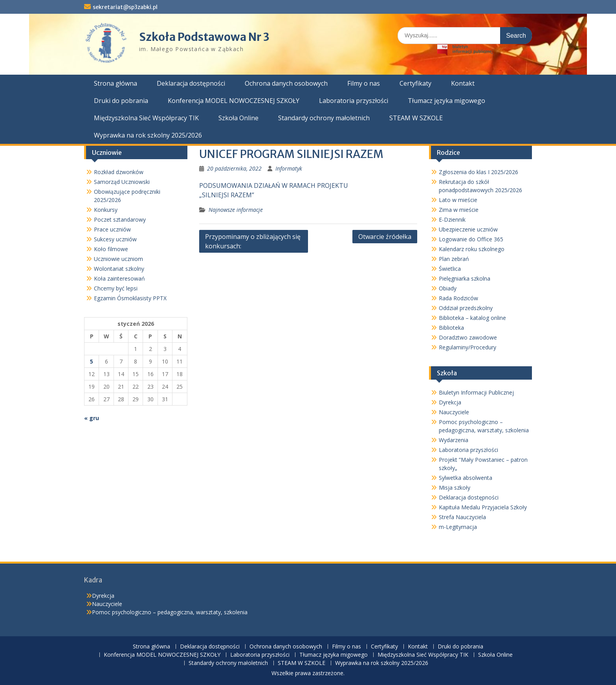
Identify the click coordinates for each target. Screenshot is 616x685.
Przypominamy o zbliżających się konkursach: (253, 241)
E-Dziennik (452, 219)
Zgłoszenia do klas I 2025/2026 (478, 172)
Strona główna (115, 83)
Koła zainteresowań (119, 278)
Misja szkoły (455, 488)
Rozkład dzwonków (119, 172)
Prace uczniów (112, 229)
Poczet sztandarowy (120, 219)
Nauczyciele (454, 412)
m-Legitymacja (458, 527)
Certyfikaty (415, 83)
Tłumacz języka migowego (446, 101)
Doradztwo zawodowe (468, 337)
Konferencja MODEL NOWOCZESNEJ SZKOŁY (234, 101)
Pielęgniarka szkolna (465, 278)
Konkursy (106, 210)
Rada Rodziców (458, 298)
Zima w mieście (459, 210)
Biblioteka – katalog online (472, 318)
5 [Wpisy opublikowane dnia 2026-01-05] (92, 361)
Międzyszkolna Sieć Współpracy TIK (146, 118)
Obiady (448, 288)
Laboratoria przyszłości (354, 101)
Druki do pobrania (121, 101)
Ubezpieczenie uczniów (468, 229)
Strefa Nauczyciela (462, 517)
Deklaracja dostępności (191, 83)
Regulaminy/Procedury (467, 347)
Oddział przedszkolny (466, 308)
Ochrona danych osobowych (286, 83)
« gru (92, 418)
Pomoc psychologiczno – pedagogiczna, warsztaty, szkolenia (170, 612)
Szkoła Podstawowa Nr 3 (204, 37)
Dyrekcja (450, 402)
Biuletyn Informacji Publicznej (476, 392)
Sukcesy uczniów (115, 239)
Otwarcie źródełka (385, 237)
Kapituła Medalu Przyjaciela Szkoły (483, 507)
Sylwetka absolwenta (466, 478)
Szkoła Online (238, 118)
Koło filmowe (111, 249)
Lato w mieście (458, 200)
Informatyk (289, 168)
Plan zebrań (454, 259)
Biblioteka (451, 328)
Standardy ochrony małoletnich (324, 118)
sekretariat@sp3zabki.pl (125, 7)
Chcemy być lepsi (116, 288)
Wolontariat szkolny (119, 269)
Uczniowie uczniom (118, 259)
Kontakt (463, 83)
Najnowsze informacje (236, 210)
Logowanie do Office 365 (471, 239)
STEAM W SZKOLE (416, 118)
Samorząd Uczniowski (122, 182)
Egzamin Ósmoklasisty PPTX (130, 298)
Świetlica (450, 269)
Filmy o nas (364, 83)
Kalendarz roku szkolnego (472, 249)
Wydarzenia (454, 440)
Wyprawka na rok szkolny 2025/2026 (148, 135)
